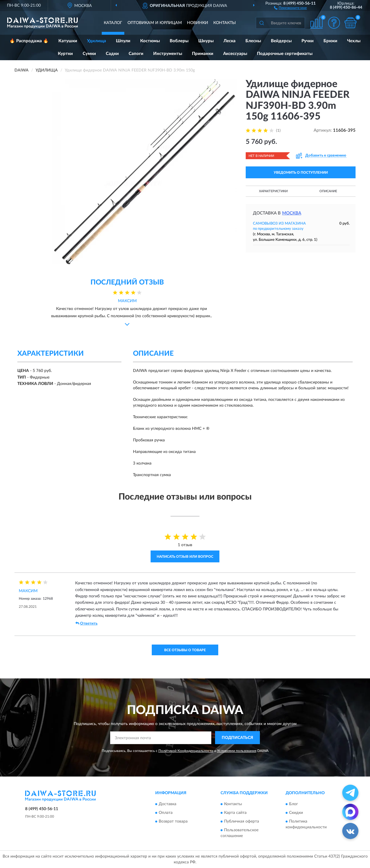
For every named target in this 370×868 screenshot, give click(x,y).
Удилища (97, 41)
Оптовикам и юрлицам (155, 23)
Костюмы (150, 41)
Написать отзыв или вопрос (185, 557)
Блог (294, 804)
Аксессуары (235, 54)
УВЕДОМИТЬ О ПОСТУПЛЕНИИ (301, 173)
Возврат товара (173, 822)
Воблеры (179, 41)
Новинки (198, 23)
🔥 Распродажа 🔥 (29, 41)
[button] (290, 8)
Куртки (65, 54)
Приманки (203, 54)
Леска (230, 41)
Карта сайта (235, 813)
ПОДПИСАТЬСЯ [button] (237, 738)
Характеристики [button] (273, 191)
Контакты (225, 23)
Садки (112, 54)
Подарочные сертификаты (285, 54)
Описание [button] (328, 191)
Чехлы (354, 41)
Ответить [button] (86, 623)
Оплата (166, 813)
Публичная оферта (242, 822)
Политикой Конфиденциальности (186, 751)
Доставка (168, 804)
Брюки (330, 41)
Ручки (308, 41)
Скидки (296, 813)
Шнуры (206, 41)
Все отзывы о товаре (185, 650)
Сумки (89, 54)
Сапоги (136, 54)
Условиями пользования (237, 751)
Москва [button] (292, 213)
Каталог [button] (113, 23)
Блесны (253, 41)
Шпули (123, 41)
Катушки (68, 41)
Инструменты (168, 54)
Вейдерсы (281, 41)
